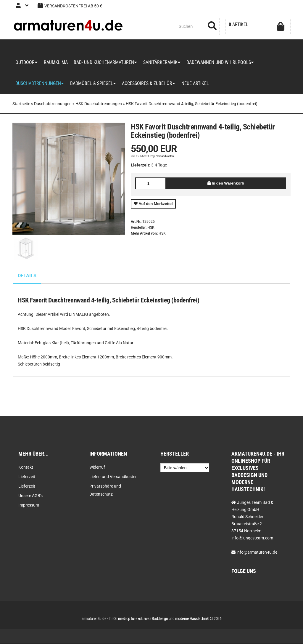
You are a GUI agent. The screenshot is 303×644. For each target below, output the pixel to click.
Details (27, 277)
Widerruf (97, 468)
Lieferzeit (27, 478)
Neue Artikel (195, 84)
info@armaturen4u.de (257, 553)
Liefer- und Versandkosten (113, 478)
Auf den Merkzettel (153, 205)
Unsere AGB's (30, 496)
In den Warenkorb (226, 184)
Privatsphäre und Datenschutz (105, 491)
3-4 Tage (159, 166)
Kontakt (26, 468)
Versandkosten (165, 157)
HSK (162, 234)
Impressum (29, 506)
